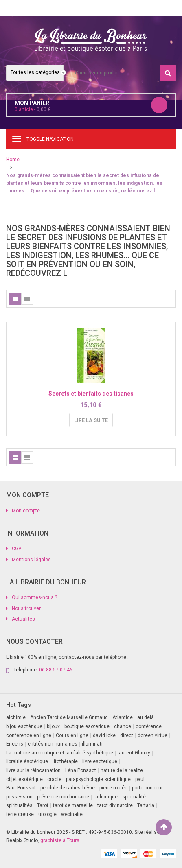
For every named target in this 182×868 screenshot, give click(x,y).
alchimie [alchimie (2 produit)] (16, 717)
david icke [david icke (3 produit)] (104, 735)
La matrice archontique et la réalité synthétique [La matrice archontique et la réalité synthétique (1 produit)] (60, 753)
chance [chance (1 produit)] (123, 726)
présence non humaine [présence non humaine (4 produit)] (63, 797)
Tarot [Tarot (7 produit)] (43, 805)
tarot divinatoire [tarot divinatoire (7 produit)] (115, 805)
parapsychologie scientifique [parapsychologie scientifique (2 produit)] (98, 779)
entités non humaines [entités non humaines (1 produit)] (53, 744)
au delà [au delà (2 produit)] (146, 717)
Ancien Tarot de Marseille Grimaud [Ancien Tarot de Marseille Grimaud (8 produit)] (69, 717)
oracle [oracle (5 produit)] (54, 779)
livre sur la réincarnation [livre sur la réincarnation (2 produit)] (33, 770)
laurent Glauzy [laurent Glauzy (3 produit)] (134, 753)
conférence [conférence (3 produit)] (149, 726)
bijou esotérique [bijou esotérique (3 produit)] (24, 726)
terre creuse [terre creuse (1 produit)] (20, 814)
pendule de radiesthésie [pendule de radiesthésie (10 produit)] (68, 788)
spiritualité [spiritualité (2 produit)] (134, 797)
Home (13, 160)
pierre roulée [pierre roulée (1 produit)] (113, 788)
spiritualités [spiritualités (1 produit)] (19, 805)
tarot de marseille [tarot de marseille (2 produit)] (73, 805)
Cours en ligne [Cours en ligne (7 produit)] (72, 735)
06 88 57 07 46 (56, 670)
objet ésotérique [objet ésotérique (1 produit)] (24, 779)
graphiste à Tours (60, 840)
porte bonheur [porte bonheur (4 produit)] (147, 788)
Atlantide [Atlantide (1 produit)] (123, 717)
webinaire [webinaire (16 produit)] (72, 814)
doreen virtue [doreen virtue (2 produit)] (152, 735)
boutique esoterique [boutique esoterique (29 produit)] (87, 726)
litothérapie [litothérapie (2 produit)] (65, 761)
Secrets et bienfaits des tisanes (91, 394)
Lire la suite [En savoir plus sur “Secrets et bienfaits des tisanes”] (91, 420)
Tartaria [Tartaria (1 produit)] (146, 805)
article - (33, 109)
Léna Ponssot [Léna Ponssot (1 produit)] (81, 770)
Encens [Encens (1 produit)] (15, 744)
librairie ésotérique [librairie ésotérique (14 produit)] (27, 761)
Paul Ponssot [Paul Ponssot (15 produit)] (21, 788)
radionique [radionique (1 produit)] (106, 797)
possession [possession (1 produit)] (19, 797)
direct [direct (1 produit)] (127, 735)
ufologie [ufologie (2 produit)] (47, 814)
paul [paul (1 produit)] (140, 779)
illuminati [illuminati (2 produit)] (92, 744)
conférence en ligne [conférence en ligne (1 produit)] (29, 735)
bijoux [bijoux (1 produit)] (53, 726)
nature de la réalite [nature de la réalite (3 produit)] (122, 770)
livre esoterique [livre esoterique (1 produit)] (100, 761)
